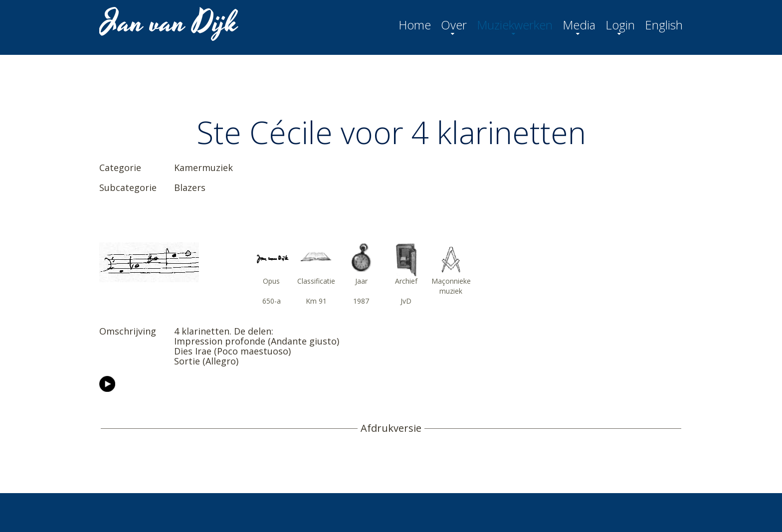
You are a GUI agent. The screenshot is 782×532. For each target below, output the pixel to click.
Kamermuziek (203, 168)
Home (415, 25)
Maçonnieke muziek (451, 286)
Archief (406, 281)
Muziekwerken (515, 25)
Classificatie (316, 281)
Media (579, 25)
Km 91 (316, 301)
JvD (406, 301)
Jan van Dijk (170, 23)
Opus (271, 281)
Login (620, 25)
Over (454, 25)
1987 (361, 301)
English (664, 25)
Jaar (361, 281)
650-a (272, 301)
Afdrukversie (391, 428)
